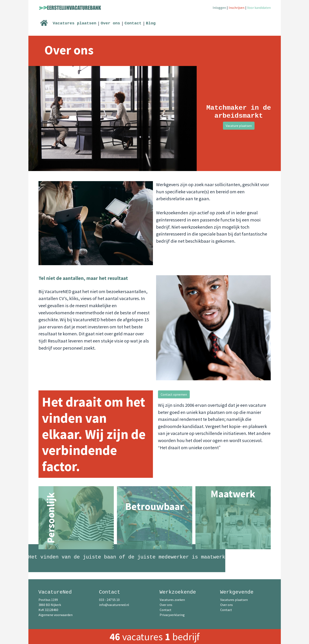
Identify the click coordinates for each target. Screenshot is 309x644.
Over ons (110, 23)
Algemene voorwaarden (56, 615)
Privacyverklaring (172, 615)
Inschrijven (237, 8)
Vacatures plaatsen (75, 23)
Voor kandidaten (259, 8)
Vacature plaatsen (239, 126)
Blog (151, 23)
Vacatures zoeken (172, 600)
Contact (133, 23)
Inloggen (219, 8)
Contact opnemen (174, 394)
